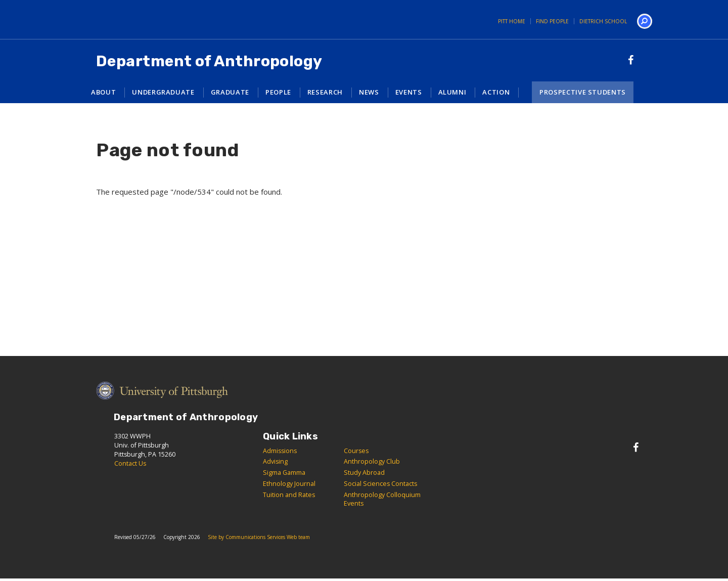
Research (325, 92)
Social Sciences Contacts (380, 484)
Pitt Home (512, 21)
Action (496, 92)
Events (409, 92)
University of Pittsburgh (119, 19)
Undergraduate (163, 92)
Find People (552, 21)
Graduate (230, 92)
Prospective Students (583, 92)
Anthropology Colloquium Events (382, 499)
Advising (275, 461)
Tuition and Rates (289, 495)
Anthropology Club (372, 461)
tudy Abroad (366, 473)
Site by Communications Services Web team (259, 537)
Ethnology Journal (289, 484)
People (278, 92)
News (369, 92)
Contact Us (130, 463)
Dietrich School (603, 21)
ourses (358, 451)
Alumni (452, 92)
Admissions (280, 451)
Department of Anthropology (209, 61)
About (103, 92)
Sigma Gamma (284, 473)
